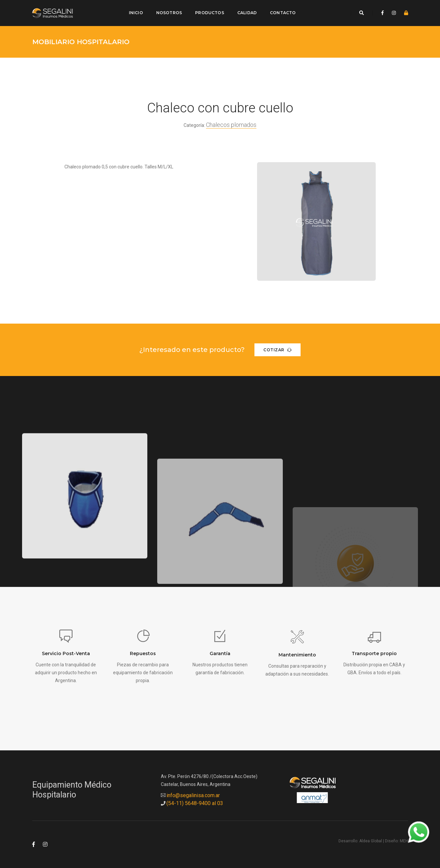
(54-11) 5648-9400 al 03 (195, 801)
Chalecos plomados (231, 122)
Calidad (246, 12)
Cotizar (278, 347)
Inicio (135, 12)
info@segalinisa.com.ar (193, 793)
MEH (404, 839)
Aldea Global (371, 839)
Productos (209, 12)
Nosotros (168, 12)
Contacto (282, 12)
